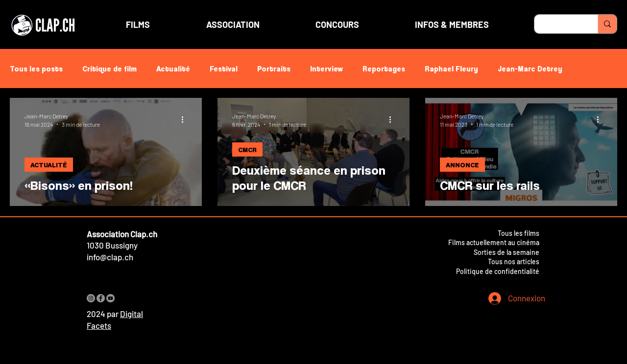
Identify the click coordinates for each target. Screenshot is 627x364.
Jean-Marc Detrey (530, 68)
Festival (224, 68)
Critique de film (109, 68)
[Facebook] (101, 298)
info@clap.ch (110, 257)
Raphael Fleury (451, 68)
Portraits (274, 68)
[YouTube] (110, 298)
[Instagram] (91, 298)
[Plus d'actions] (186, 119)
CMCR (247, 149)
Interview (326, 68)
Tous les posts (36, 68)
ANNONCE (462, 165)
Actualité (173, 68)
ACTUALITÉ (49, 165)
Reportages (384, 68)
